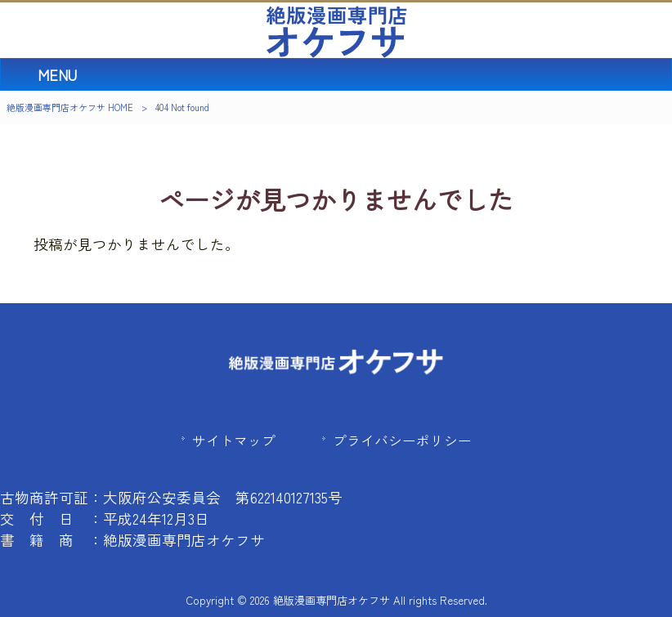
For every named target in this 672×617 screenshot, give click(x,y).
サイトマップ (234, 440)
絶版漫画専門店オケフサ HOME (70, 107)
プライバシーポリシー (402, 440)
